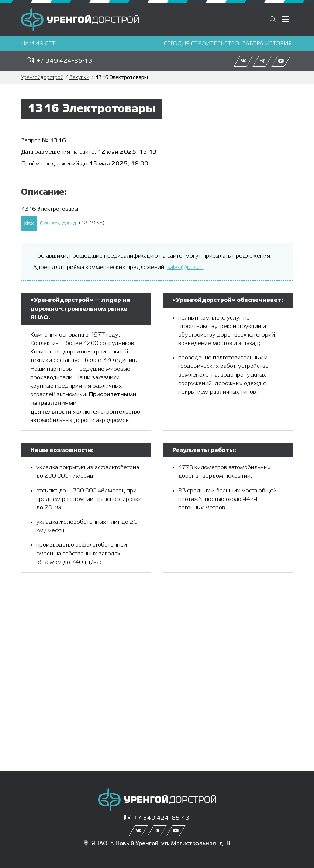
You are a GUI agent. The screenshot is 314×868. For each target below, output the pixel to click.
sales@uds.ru (185, 267)
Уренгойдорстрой (42, 78)
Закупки (79, 78)
